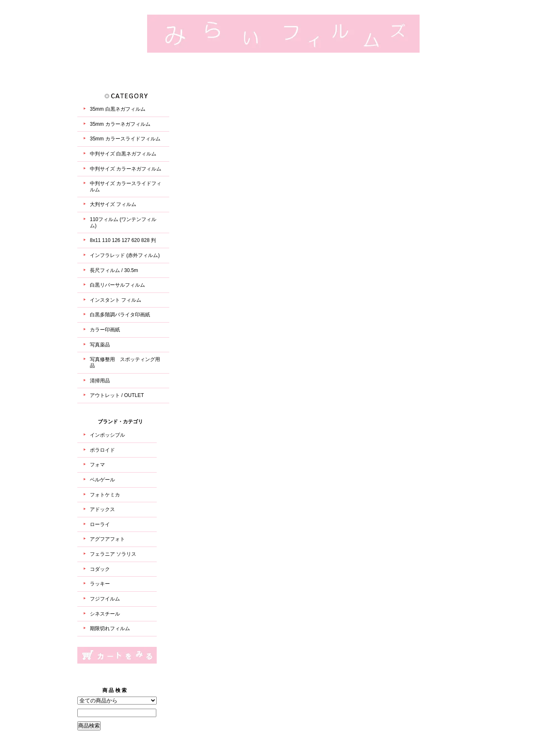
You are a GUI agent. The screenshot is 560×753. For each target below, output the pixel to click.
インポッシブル (107, 435)
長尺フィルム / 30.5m (114, 270)
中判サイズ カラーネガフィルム (126, 169)
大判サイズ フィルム (113, 204)
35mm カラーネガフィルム (120, 124)
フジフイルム (105, 599)
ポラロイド (102, 450)
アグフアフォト (107, 539)
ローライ (100, 524)
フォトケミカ (105, 495)
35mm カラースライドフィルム (125, 139)
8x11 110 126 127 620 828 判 (123, 240)
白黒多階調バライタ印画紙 (120, 315)
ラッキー (100, 584)
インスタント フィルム (116, 300)
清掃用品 (100, 381)
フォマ (97, 465)
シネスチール (105, 614)
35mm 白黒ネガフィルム (118, 109)
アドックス (102, 509)
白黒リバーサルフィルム (117, 285)
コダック (100, 569)
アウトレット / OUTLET (117, 395)
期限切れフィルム (110, 628)
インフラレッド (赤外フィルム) (125, 255)
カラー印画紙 (105, 330)
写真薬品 (100, 345)
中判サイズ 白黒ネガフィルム (123, 154)
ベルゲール (102, 480)
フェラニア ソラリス (113, 554)
